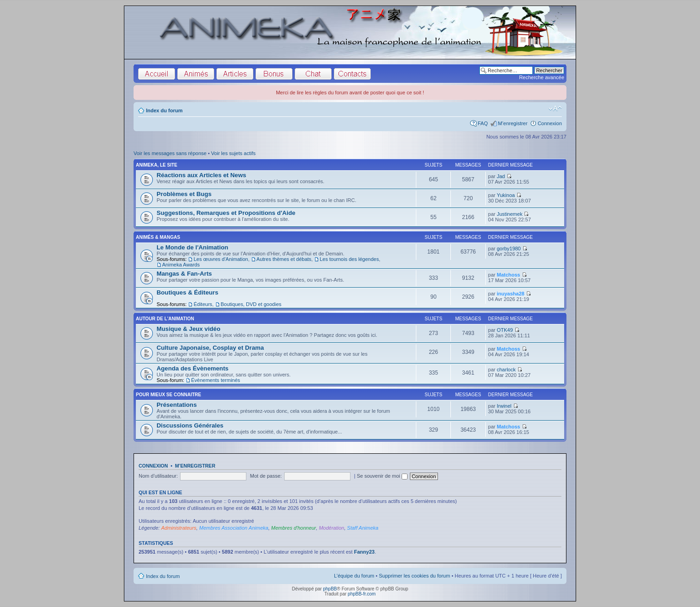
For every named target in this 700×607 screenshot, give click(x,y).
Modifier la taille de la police (555, 109)
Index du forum (164, 110)
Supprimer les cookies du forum (415, 576)
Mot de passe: (266, 476)
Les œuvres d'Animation (221, 259)
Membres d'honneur (294, 528)
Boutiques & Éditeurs (187, 292)
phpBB (330, 589)
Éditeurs (203, 304)
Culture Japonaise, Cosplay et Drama (210, 348)
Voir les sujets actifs (233, 153)
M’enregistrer (513, 123)
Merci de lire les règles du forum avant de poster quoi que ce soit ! (350, 92)
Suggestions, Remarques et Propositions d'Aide (226, 213)
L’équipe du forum (354, 576)
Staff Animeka (363, 528)
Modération (331, 528)
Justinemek (510, 214)
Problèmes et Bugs (184, 194)
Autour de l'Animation (165, 319)
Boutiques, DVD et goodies (251, 304)
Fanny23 (365, 552)
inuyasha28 (511, 294)
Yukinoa (506, 195)
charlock (506, 370)
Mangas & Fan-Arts (184, 274)
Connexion (550, 123)
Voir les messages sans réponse (170, 153)
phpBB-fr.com (362, 594)
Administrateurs (179, 528)
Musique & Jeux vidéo (189, 329)
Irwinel (504, 406)
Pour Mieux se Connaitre (169, 395)
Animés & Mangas (158, 237)
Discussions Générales (190, 425)
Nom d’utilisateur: (158, 476)
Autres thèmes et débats (284, 259)
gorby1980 (509, 249)
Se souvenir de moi (382, 476)
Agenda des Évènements (192, 368)
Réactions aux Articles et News (201, 175)
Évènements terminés (216, 380)
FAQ (483, 123)
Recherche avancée (542, 77)
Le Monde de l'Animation (192, 247)
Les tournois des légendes (349, 259)
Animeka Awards (181, 265)
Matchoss (509, 275)
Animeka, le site (157, 165)
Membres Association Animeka (233, 528)
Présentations (177, 405)
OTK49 (505, 330)
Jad (501, 176)
